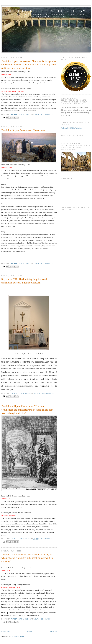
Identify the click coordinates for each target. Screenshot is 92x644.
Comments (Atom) (18, 636)
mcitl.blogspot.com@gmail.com (19, 386)
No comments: (47, 115)
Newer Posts (6, 631)
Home (29, 631)
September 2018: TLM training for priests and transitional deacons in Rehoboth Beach (24, 281)
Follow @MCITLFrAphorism (71, 128)
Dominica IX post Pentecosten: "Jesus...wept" (24, 130)
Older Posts (53, 631)
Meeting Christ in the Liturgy (47, 11)
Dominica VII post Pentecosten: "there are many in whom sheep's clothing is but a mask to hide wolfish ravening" (27, 558)
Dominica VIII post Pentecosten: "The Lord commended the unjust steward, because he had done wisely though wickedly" (27, 410)
